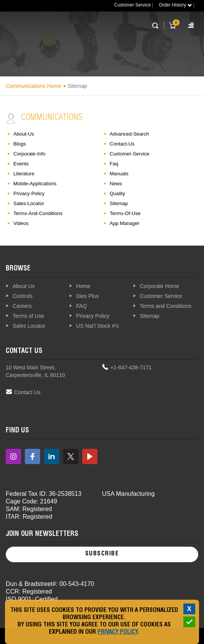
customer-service (130, 154)
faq (114, 164)
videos (21, 223)
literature (24, 174)
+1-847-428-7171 (131, 367)
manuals (119, 174)
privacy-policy (29, 193)
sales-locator (29, 203)
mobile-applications (35, 184)
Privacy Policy (117, 633)
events (21, 164)
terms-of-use (125, 213)
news (116, 184)
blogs (20, 144)
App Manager (125, 223)
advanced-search (129, 134)
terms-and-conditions (38, 213)
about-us (24, 134)
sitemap (119, 203)
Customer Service (132, 5)
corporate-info (29, 154)
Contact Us (27, 392)
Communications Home (34, 86)
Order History (176, 5)
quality (117, 193)
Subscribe (102, 554)
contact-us (122, 144)
